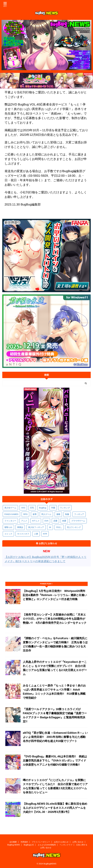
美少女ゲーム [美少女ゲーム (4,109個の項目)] (10, 508)
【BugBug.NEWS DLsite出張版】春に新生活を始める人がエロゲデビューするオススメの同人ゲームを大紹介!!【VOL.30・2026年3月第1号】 (55, 808)
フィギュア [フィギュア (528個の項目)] (79, 514)
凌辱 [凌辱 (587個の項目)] (35, 514)
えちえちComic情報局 (47, 845)
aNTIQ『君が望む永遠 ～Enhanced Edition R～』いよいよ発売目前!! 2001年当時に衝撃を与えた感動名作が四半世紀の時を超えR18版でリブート (55, 737)
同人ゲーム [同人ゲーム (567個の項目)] (46, 514)
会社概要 (13, 842)
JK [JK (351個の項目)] (50, 527)
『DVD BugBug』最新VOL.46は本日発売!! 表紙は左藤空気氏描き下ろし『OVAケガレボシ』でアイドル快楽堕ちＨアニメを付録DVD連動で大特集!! (55, 761)
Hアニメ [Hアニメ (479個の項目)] (36, 521)
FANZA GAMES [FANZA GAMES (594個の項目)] (11, 514)
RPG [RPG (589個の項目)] (25, 514)
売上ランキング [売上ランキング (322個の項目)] (74, 527)
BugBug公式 (29, 845)
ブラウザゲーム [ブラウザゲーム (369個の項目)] (78, 521)
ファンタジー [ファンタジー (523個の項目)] (10, 521)
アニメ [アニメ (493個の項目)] (24, 521)
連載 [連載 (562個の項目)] (58, 514)
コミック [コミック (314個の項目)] (8, 534)
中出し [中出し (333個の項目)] (59, 527)
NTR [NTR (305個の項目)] (45, 534)
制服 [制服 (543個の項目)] (67, 514)
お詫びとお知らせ (61, 842)
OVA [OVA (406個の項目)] (47, 521)
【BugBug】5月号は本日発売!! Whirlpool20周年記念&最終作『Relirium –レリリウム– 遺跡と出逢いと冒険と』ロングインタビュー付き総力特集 (55, 595)
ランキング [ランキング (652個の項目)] (65, 508)
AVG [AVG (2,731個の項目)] (23, 508)
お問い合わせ (78, 842)
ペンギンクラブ (66, 845)
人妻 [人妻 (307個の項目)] (36, 534)
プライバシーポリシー (41, 842)
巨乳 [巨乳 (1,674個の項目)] (32, 508)
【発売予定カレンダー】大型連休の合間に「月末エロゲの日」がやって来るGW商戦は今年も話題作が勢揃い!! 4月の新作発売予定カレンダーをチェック (55, 619)
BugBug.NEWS (14, 845)
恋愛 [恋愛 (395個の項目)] (55, 521)
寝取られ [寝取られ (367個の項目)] (8, 527)
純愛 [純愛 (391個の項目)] (64, 521)
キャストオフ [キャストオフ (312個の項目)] (23, 534)
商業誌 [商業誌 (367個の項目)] (20, 527)
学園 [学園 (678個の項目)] (53, 508)
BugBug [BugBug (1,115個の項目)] (43, 508)
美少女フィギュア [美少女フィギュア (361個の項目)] (36, 527)
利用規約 (24, 842)
